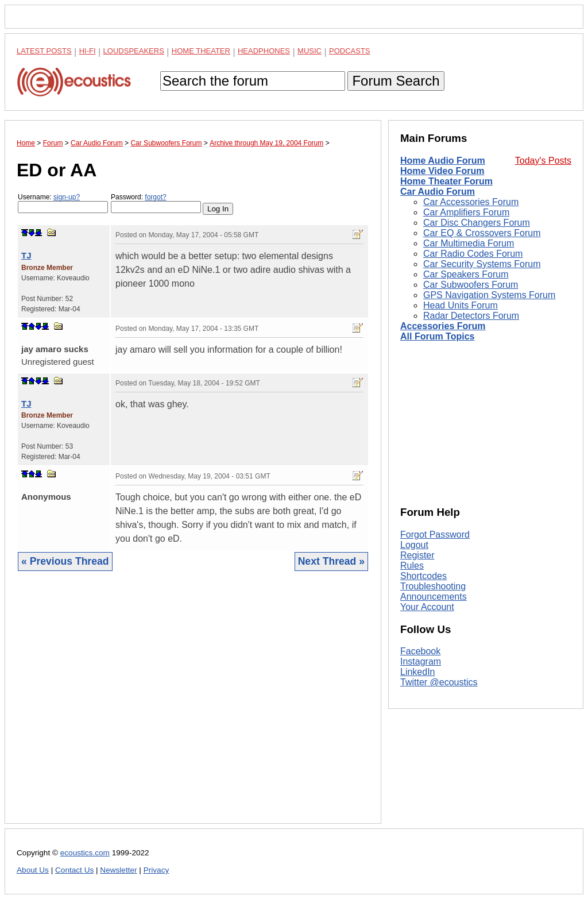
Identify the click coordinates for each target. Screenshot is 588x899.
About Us (33, 870)
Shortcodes (423, 576)
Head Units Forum (461, 305)
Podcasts (350, 51)
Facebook (420, 651)
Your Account (427, 607)
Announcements (434, 597)
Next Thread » (331, 561)
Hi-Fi (88, 51)
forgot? (155, 197)
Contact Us (74, 870)
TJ (26, 255)
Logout (414, 545)
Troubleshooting (433, 586)
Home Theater (201, 51)
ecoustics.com (85, 853)
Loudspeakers (134, 51)
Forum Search (396, 81)
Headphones (264, 51)
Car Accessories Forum (471, 202)
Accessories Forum (443, 326)
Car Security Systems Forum (482, 264)
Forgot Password (435, 535)
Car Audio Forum (438, 192)
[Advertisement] (193, 706)
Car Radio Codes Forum (473, 254)
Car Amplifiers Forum (466, 212)
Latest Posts (44, 51)
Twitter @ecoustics (439, 682)
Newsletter (118, 870)
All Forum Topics (437, 336)
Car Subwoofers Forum (471, 285)
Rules (412, 566)
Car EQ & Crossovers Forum (482, 233)
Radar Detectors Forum (471, 316)
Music (310, 51)
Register (417, 555)
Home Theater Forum (446, 181)
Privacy (156, 870)
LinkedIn (418, 672)
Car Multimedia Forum (469, 243)
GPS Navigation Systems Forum (489, 295)
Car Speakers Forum (466, 274)
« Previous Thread (65, 561)
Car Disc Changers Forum (477, 223)
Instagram (421, 661)
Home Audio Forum (443, 161)
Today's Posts (543, 161)
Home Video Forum (442, 171)
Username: (63, 203)
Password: (156, 203)
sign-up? (67, 197)
